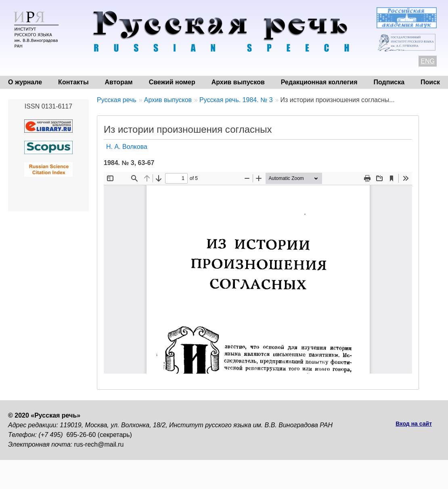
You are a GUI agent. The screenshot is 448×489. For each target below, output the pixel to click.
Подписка (389, 82)
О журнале (25, 82)
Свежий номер (172, 82)
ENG (428, 61)
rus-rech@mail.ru (99, 444)
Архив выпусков (238, 82)
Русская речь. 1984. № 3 (236, 100)
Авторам (119, 82)
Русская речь (117, 100)
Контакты (73, 82)
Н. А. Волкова (127, 147)
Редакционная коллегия (319, 82)
